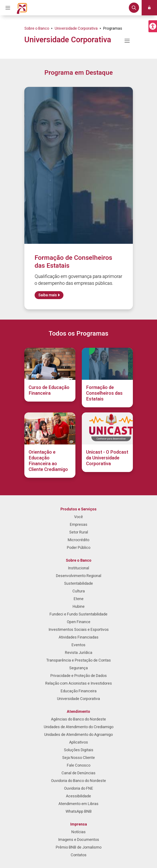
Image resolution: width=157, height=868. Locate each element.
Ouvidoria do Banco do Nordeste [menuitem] (78, 781)
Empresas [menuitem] (79, 525)
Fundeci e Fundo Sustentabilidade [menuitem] (78, 614)
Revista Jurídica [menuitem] (79, 653)
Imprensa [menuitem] (79, 824)
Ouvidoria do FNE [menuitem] (79, 788)
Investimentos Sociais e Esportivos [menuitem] (79, 630)
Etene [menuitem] (79, 599)
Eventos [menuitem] (78, 645)
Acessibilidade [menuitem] (78, 796)
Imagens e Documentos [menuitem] (79, 840)
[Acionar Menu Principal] (8, 8)
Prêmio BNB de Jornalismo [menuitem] (79, 847)
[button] (153, 26)
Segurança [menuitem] (78, 668)
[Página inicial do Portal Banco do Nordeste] (22, 8)
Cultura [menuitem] (79, 591)
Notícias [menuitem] (78, 832)
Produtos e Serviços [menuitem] (78, 509)
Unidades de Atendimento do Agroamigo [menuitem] (78, 735)
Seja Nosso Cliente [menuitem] (78, 758)
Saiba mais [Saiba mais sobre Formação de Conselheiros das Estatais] (48, 295)
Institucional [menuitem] (78, 568)
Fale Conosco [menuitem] (79, 765)
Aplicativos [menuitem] (79, 742)
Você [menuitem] (78, 517)
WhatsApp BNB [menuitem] (79, 812)
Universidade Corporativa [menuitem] (78, 699)
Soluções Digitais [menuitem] (79, 750)
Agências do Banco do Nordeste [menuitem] (78, 719)
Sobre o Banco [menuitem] (79, 560)
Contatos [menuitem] (79, 855)
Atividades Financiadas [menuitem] (79, 637)
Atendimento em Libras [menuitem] (78, 804)
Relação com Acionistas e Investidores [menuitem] (79, 683)
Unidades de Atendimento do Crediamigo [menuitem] (79, 727)
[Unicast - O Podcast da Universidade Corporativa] (107, 442)
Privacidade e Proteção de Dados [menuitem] (79, 676)
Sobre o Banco (37, 28)
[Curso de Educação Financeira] (50, 375)
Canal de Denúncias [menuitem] (78, 773)
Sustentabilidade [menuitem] (78, 584)
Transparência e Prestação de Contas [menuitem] (78, 660)
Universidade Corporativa (76, 28)
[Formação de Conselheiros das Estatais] (107, 378)
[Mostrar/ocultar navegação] (127, 41)
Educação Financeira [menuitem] (79, 691)
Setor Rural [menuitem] (79, 532)
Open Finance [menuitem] (79, 622)
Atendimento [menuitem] (78, 712)
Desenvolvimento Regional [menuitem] (79, 576)
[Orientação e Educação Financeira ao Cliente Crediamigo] (50, 445)
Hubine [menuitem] (79, 607)
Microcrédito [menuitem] (78, 540)
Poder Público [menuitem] (79, 548)
